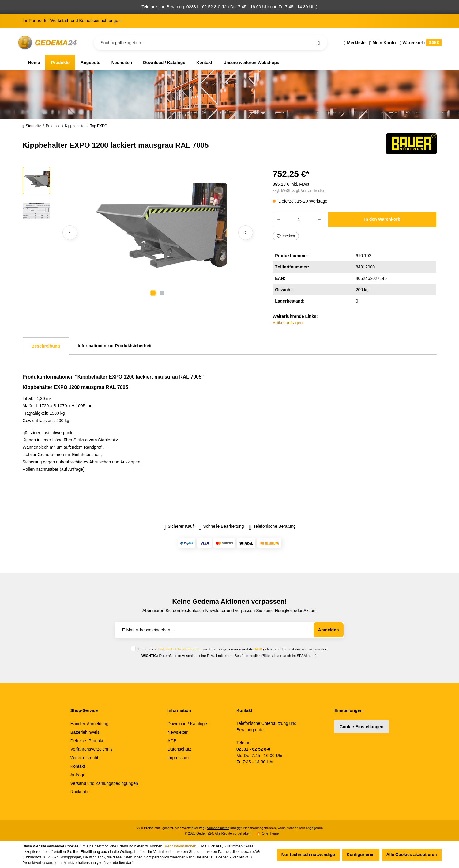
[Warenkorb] (420, 43)
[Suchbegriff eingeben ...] (211, 43)
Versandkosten (218, 828)
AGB (259, 649)
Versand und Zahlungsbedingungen (104, 783)
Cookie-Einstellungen (361, 727)
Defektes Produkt (87, 741)
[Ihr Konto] (383, 43)
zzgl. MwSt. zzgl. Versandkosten (299, 191)
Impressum (178, 758)
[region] (140, 233)
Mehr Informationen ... (182, 846)
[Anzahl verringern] (279, 219)
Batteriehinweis (85, 732)
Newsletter (178, 732)
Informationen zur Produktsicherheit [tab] (115, 346)
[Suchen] (319, 43)
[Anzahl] (299, 219)
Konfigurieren (361, 855)
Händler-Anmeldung (90, 724)
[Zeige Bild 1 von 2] (153, 293)
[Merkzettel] (355, 43)
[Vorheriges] (70, 233)
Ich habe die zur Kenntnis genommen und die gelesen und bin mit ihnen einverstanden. (233, 649)
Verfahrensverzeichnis (92, 749)
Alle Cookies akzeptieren (412, 855)
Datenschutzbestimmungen (180, 649)
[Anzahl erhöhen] (319, 219)
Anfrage (78, 775)
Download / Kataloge (187, 724)
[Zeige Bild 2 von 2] (162, 293)
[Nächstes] (246, 233)
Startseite (32, 126)
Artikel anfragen (288, 323)
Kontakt (78, 766)
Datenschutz (179, 749)
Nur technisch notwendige (308, 855)
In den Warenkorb (382, 219)
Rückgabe (80, 792)
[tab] (46, 346)
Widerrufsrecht (84, 758)
